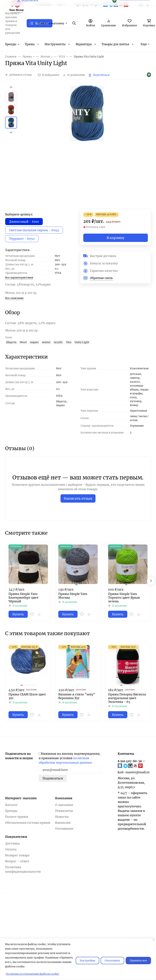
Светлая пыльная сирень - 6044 (34, 230)
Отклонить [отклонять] (112, 961)
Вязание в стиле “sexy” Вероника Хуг (77, 696)
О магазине (64, 805)
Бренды (11, 44)
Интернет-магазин (21, 798)
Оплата (11, 849)
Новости (62, 817)
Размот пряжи (17, 817)
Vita (69, 342)
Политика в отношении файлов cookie (32, 974)
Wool (23, 342)
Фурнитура (84, 44)
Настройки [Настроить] (87, 961)
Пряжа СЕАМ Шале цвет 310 (27, 696)
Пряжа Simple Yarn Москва (73, 596)
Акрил (34, 342)
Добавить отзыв (20, 75)
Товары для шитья (115, 44)
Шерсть (11, 342)
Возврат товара (17, 855)
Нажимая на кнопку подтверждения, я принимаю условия (69, 758)
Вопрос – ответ (17, 861)
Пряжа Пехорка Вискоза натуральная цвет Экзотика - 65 (127, 698)
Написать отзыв (78, 498)
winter (46, 342)
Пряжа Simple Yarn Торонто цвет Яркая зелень (124, 598)
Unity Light (82, 342)
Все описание (14, 298)
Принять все (138, 961)
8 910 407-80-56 (130, 761)
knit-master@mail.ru (134, 772)
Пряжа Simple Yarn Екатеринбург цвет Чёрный (24, 598)
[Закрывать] (154, 940)
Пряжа (30, 44)
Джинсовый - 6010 (24, 222)
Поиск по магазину (51, 23)
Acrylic (58, 342)
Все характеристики (19, 278)
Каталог (11, 805)
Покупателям (16, 837)
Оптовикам (64, 829)
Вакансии (63, 823)
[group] (87, 147)
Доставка (12, 843)
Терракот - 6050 (22, 239)
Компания (64, 798)
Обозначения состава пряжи (28, 823)
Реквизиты (64, 811)
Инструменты (55, 44)
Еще (144, 44)
